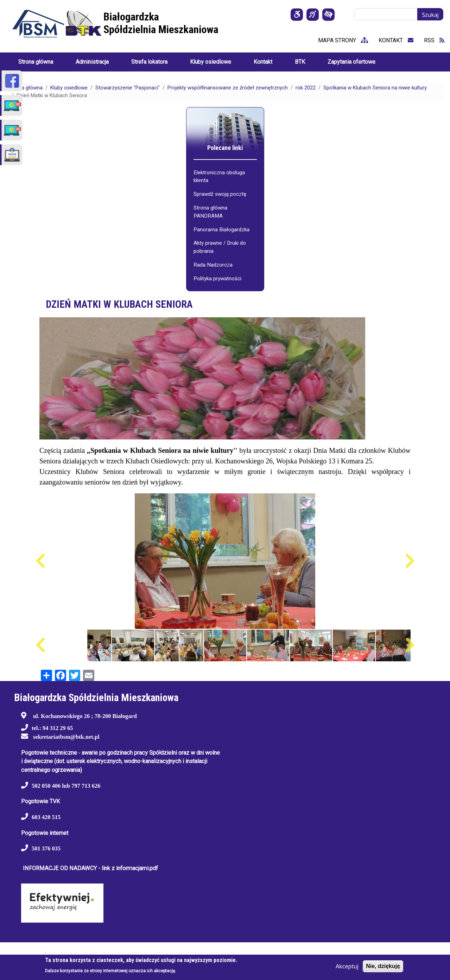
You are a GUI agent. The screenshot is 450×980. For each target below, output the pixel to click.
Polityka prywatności (217, 279)
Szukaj (430, 15)
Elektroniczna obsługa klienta (219, 177)
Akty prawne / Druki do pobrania (220, 247)
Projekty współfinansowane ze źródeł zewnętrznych (228, 88)
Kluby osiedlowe (69, 88)
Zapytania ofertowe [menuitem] (351, 62)
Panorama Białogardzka (221, 230)
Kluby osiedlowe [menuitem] (211, 62)
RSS (434, 40)
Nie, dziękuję (383, 966)
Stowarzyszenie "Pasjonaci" (128, 88)
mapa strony (343, 40)
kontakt (396, 40)
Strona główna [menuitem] (36, 62)
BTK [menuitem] (300, 62)
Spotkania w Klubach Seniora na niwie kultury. (375, 88)
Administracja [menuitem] (92, 62)
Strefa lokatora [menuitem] (149, 62)
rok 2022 (306, 88)
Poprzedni (40, 561)
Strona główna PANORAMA (210, 212)
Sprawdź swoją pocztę (220, 194)
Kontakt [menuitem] (263, 62)
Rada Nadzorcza (213, 265)
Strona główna (26, 88)
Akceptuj (347, 966)
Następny (410, 561)
